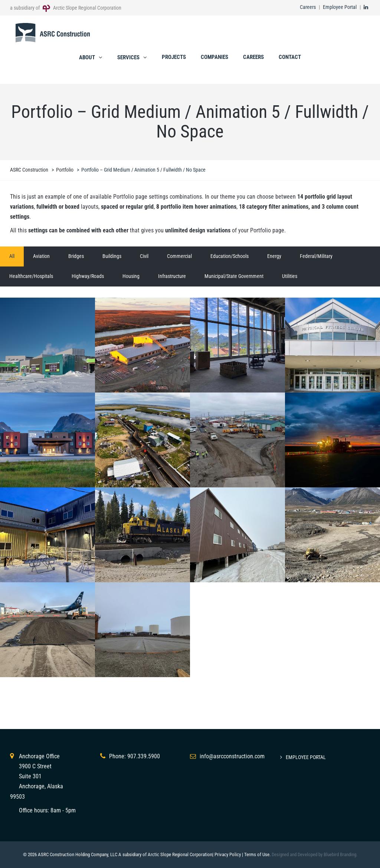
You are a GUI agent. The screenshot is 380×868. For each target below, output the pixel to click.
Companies (214, 57)
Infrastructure (172, 276)
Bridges (76, 256)
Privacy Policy (228, 854)
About (87, 57)
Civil (144, 256)
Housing (131, 276)
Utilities (290, 276)
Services (128, 57)
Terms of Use (257, 854)
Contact (290, 57)
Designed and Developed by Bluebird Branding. (315, 854)
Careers (308, 7)
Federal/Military (316, 256)
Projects (174, 57)
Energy (274, 256)
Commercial (179, 256)
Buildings (112, 256)
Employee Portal (340, 7)
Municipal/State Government (234, 276)
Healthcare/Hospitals (31, 276)
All (12, 256)
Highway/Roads (88, 276)
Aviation (41, 256)
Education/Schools (230, 256)
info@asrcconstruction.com (232, 756)
